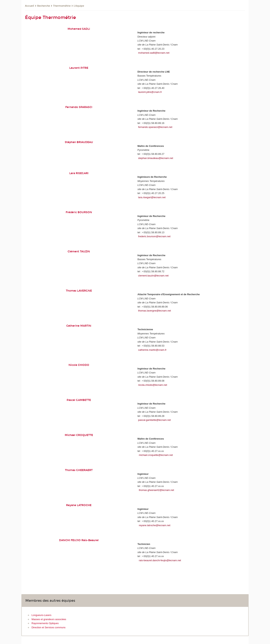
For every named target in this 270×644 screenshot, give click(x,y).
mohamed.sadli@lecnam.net (154, 53)
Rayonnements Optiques (45, 623)
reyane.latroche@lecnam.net (155, 525)
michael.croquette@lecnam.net (156, 455)
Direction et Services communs (49, 627)
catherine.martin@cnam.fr (152, 350)
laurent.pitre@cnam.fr (150, 92)
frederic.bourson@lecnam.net (154, 236)
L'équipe (79, 6)
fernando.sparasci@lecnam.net (155, 127)
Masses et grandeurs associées (49, 619)
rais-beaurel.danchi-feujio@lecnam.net (160, 560)
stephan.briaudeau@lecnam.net (156, 158)
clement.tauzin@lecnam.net (153, 276)
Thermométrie (62, 6)
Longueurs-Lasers (42, 615)
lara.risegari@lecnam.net (152, 197)
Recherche (44, 6)
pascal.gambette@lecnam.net (155, 420)
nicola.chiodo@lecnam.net (153, 385)
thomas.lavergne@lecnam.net (155, 311)
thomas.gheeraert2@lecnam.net (156, 490)
